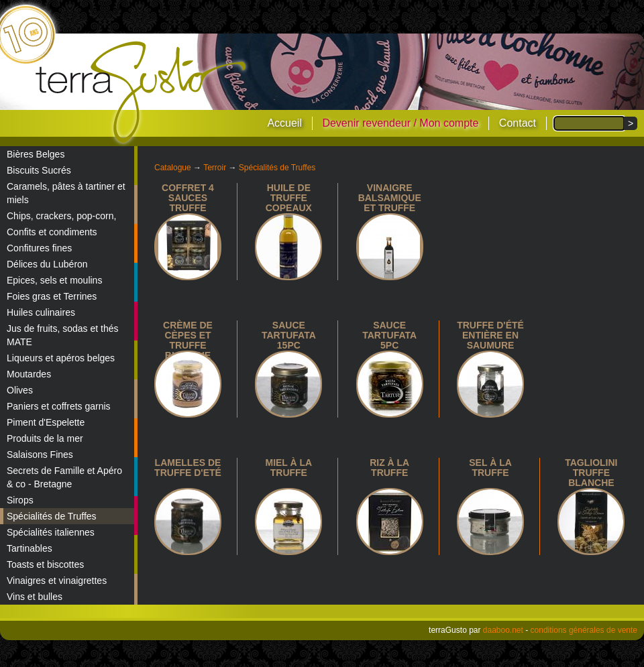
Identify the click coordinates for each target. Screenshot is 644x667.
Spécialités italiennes (51, 532)
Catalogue (173, 168)
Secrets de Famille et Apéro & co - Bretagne (64, 477)
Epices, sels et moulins (54, 280)
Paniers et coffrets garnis (59, 406)
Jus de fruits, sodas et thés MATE (63, 335)
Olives (20, 390)
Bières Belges (36, 154)
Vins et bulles (35, 597)
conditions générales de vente (584, 630)
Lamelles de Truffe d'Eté (188, 468)
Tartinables (30, 548)
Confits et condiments (52, 232)
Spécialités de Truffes (52, 516)
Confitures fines (39, 248)
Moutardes (29, 374)
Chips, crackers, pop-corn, (61, 216)
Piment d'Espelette (46, 422)
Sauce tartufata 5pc (389, 335)
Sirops (20, 500)
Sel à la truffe (490, 468)
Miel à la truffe (288, 468)
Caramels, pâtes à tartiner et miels (66, 193)
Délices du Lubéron (47, 264)
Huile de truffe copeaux (289, 198)
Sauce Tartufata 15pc (289, 335)
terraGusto (142, 93)
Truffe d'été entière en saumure (490, 335)
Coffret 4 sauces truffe (188, 198)
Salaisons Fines (40, 454)
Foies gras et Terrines (52, 296)
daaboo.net (503, 630)
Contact (518, 123)
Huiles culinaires (41, 312)
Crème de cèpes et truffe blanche (188, 340)
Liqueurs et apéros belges (61, 358)
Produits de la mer (45, 438)
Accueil (284, 123)
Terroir (215, 168)
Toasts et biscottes (45, 564)
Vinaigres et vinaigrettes (57, 581)
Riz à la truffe (389, 468)
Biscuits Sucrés (39, 170)
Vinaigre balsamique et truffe (390, 198)
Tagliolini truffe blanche (591, 473)
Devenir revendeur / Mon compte (400, 123)
